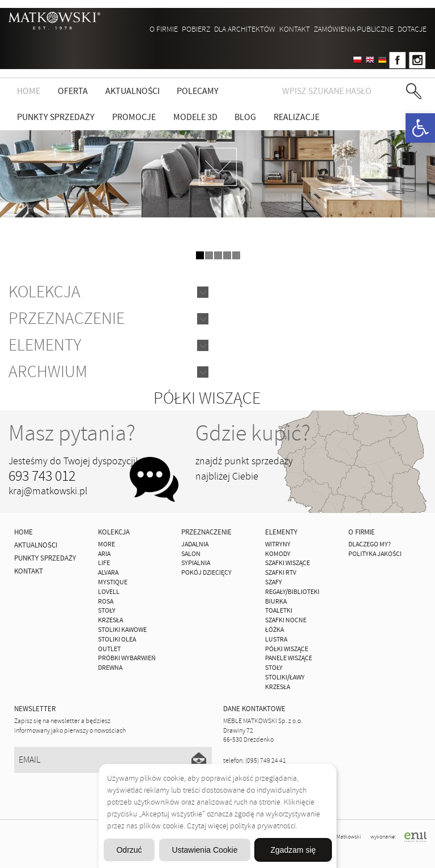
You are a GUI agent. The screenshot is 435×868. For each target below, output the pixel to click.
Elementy (45, 345)
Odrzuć (129, 850)
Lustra (276, 640)
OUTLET (109, 649)
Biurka (276, 602)
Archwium (48, 372)
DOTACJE (412, 29)
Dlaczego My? (370, 544)
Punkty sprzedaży (56, 117)
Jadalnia (195, 544)
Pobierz (196, 29)
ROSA (106, 602)
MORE (106, 544)
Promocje (134, 117)
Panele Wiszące (289, 658)
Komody (278, 554)
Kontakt (295, 29)
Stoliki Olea (117, 640)
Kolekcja (44, 292)
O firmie (164, 29)
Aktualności (133, 91)
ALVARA (108, 573)
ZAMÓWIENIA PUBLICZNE (354, 29)
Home (29, 91)
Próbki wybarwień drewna (127, 663)
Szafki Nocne (286, 620)
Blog (245, 117)
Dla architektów (245, 29)
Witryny (278, 544)
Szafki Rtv (281, 573)
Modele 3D (195, 117)
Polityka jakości (375, 554)
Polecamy (198, 91)
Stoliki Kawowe (122, 630)
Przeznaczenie (67, 318)
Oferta (73, 91)
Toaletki (279, 611)
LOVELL (109, 592)
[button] (420, 128)
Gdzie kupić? (253, 433)
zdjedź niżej (218, 167)
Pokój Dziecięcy (206, 573)
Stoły (107, 611)
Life (104, 563)
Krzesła (110, 620)
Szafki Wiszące (287, 563)
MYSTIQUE (113, 582)
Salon (191, 554)
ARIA (104, 554)
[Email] (113, 760)
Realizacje (297, 117)
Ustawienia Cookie (205, 850)
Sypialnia (196, 563)
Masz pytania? (72, 433)
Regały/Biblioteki (292, 592)
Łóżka (274, 630)
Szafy (274, 582)
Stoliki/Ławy (285, 677)
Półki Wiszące (287, 649)
